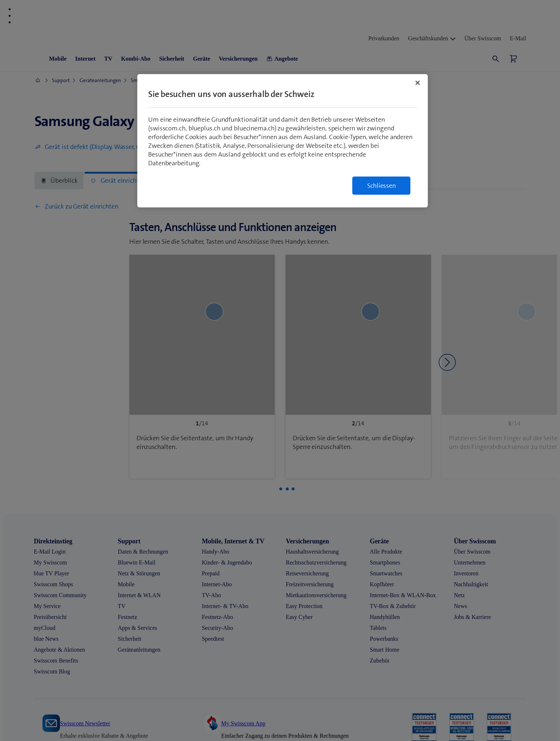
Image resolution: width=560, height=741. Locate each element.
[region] (283, 141)
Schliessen (382, 186)
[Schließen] (418, 83)
